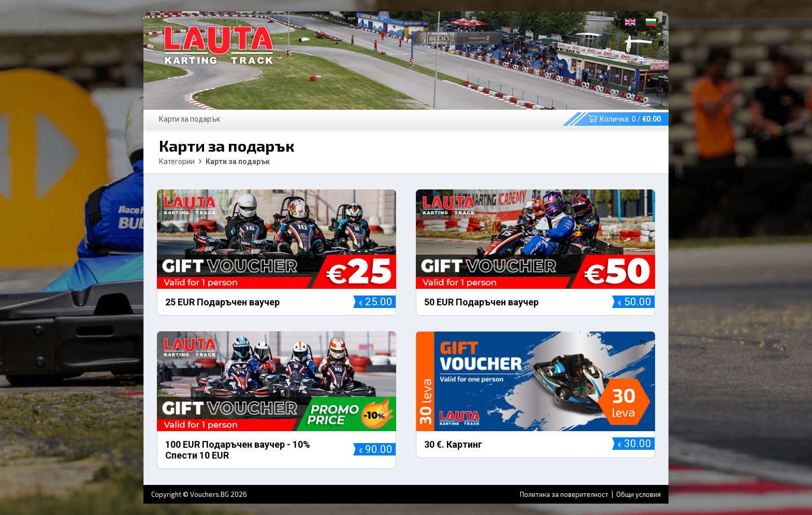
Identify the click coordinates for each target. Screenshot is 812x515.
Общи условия (639, 494)
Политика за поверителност (565, 494)
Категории (177, 161)
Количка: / (625, 119)
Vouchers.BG (209, 494)
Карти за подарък (190, 119)
